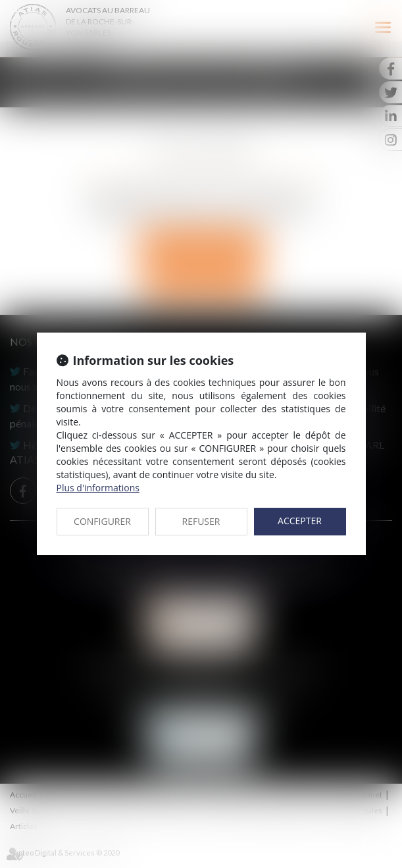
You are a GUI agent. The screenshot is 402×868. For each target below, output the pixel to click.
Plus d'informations (98, 488)
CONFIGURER (102, 521)
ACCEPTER (300, 521)
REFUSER (201, 521)
